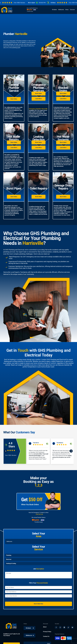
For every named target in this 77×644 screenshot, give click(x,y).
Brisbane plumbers (22, 41)
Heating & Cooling (11, 563)
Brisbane (54, 10)
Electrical (9, 559)
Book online (24, 46)
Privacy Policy (47, 632)
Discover (72, 10)
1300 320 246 (39, 514)
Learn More (39, 99)
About (45, 627)
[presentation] (6, 451)
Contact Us (46, 636)
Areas (67, 10)
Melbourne (61, 10)
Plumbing (9, 555)
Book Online (14, 99)
